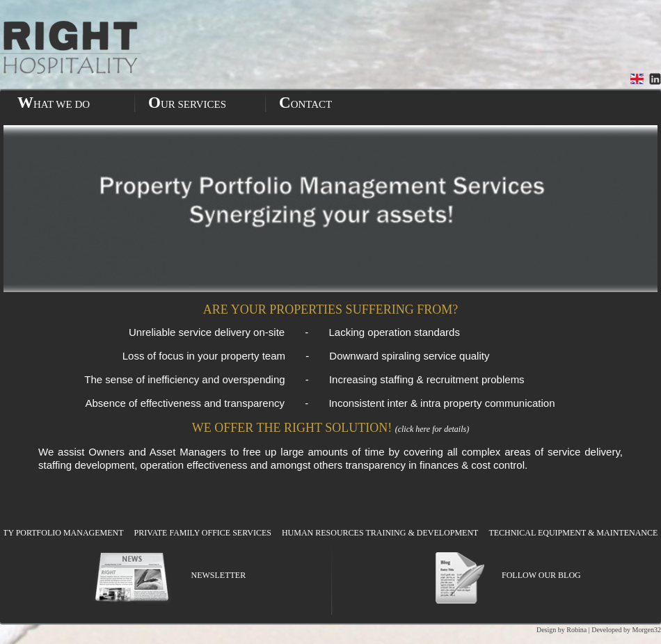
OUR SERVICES (187, 103)
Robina (576, 630)
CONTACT (305, 103)
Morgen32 (647, 630)
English (637, 79)
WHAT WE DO (54, 103)
